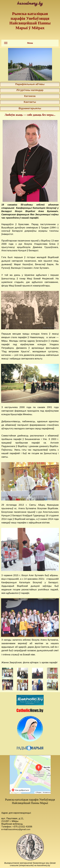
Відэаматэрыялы (30, 108)
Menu (19, 44)
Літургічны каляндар (30, 90)
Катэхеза (30, 96)
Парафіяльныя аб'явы (30, 84)
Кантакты (30, 102)
